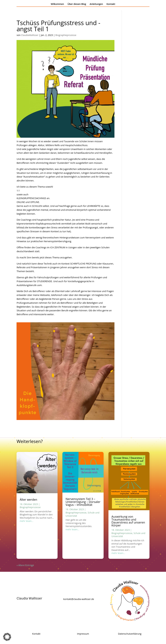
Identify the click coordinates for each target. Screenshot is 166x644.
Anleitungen (96, 4)
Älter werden (28, 500)
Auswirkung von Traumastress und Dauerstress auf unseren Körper (128, 521)
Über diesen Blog (77, 4)
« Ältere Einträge (25, 565)
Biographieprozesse (66, 35)
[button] (7, 637)
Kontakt (111, 4)
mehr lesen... (26, 521)
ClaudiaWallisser (30, 35)
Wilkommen (57, 4)
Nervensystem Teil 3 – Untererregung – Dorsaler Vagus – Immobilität (83, 502)
